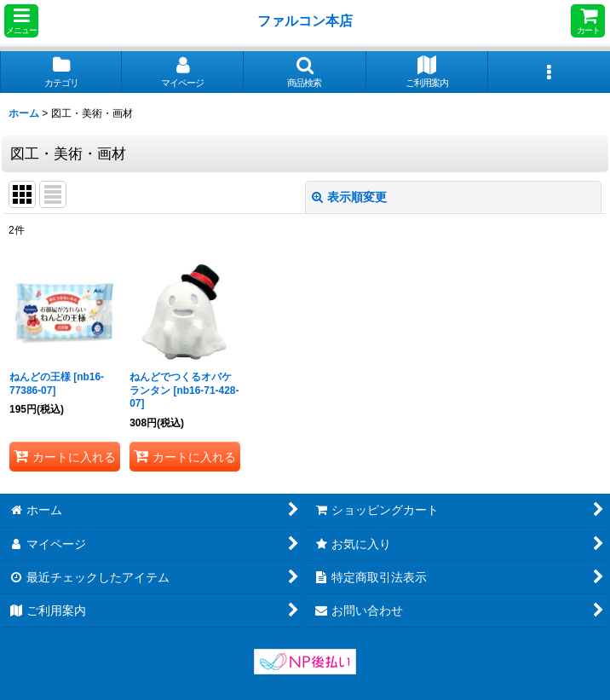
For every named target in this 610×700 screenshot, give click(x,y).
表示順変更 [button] (349, 197)
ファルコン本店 (308, 20)
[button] (21, 21)
